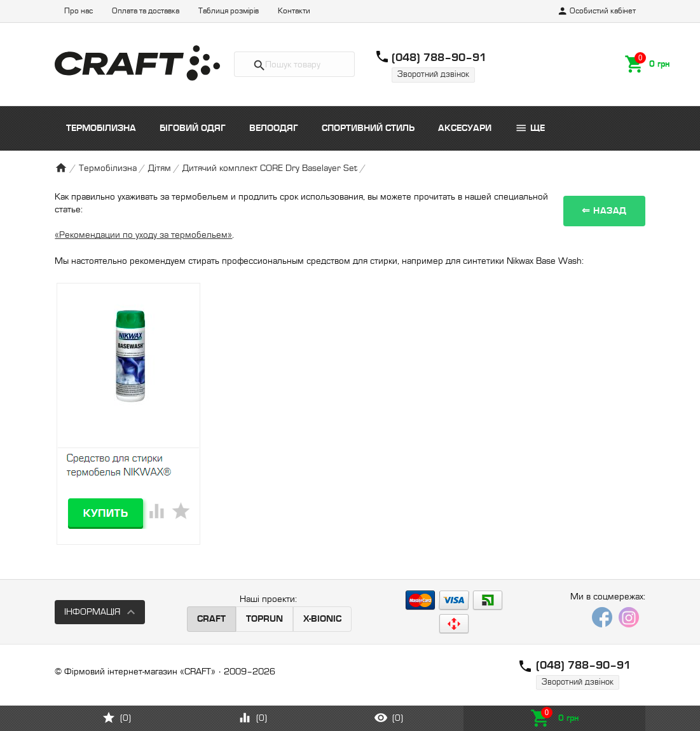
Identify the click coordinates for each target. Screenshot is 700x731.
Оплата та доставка (146, 11)
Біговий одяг (193, 128)
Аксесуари (465, 128)
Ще (530, 128)
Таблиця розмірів (229, 11)
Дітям (160, 168)
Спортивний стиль (368, 128)
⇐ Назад (604, 211)
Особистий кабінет (596, 11)
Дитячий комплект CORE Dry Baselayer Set (270, 168)
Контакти (294, 11)
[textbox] (294, 65)
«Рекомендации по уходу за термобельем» (143, 235)
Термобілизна (101, 128)
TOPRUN (264, 619)
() (116, 718)
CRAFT (211, 619)
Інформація (92, 612)
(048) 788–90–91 (439, 58)
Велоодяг (274, 128)
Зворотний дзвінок (433, 74)
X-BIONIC (322, 619)
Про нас (79, 11)
